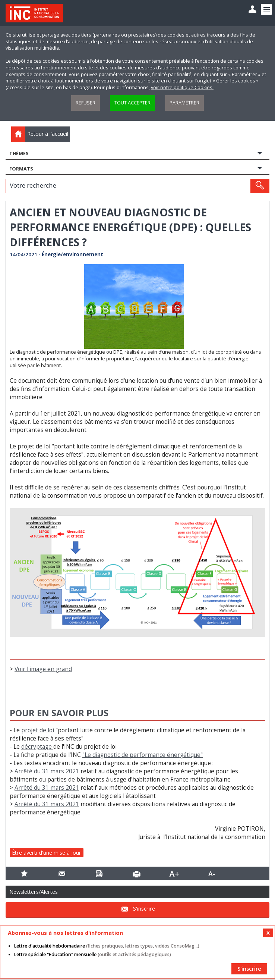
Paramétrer (184, 103)
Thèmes (19, 154)
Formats (21, 169)
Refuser (86, 103)
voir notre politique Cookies (182, 87)
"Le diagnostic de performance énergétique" (143, 755)
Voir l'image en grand (43, 669)
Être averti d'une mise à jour (47, 853)
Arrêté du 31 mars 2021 (47, 771)
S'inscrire (144, 909)
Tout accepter (132, 103)
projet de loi (38, 730)
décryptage (37, 747)
